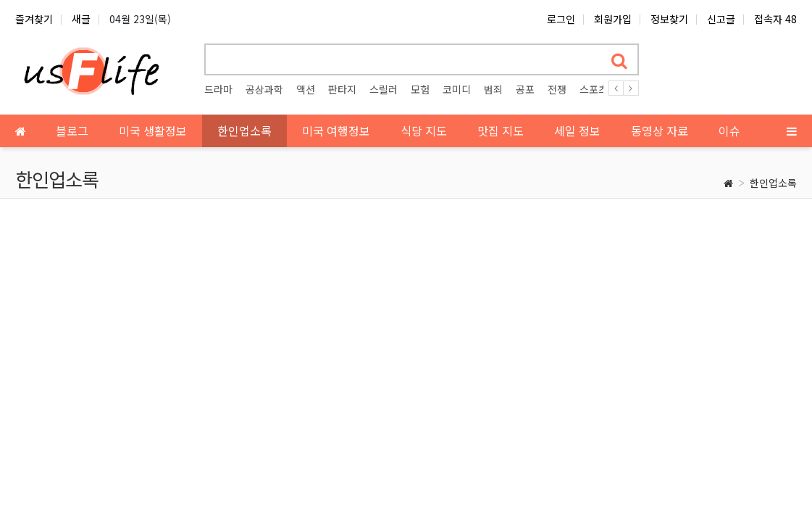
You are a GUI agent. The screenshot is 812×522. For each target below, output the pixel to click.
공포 (525, 89)
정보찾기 (669, 19)
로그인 (561, 19)
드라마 (218, 89)
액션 (306, 89)
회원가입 (613, 19)
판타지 (342, 89)
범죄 (493, 89)
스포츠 (594, 89)
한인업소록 (773, 183)
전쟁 (557, 89)
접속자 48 (775, 19)
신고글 (721, 19)
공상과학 (264, 89)
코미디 (457, 89)
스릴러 (384, 89)
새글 (81, 19)
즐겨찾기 (34, 19)
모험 (420, 89)
